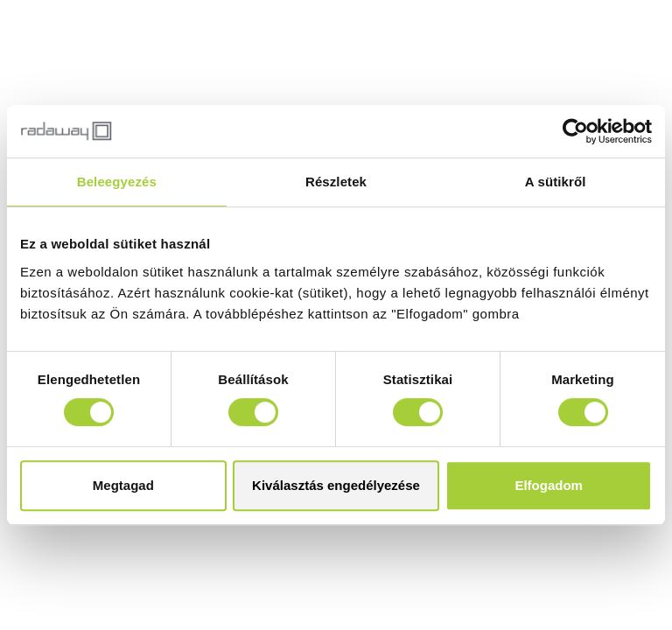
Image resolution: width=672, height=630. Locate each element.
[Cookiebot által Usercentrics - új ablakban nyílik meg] (575, 131)
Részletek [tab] (336, 182)
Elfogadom (549, 485)
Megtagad (123, 485)
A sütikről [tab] (556, 182)
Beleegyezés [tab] (117, 182)
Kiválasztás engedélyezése (336, 485)
